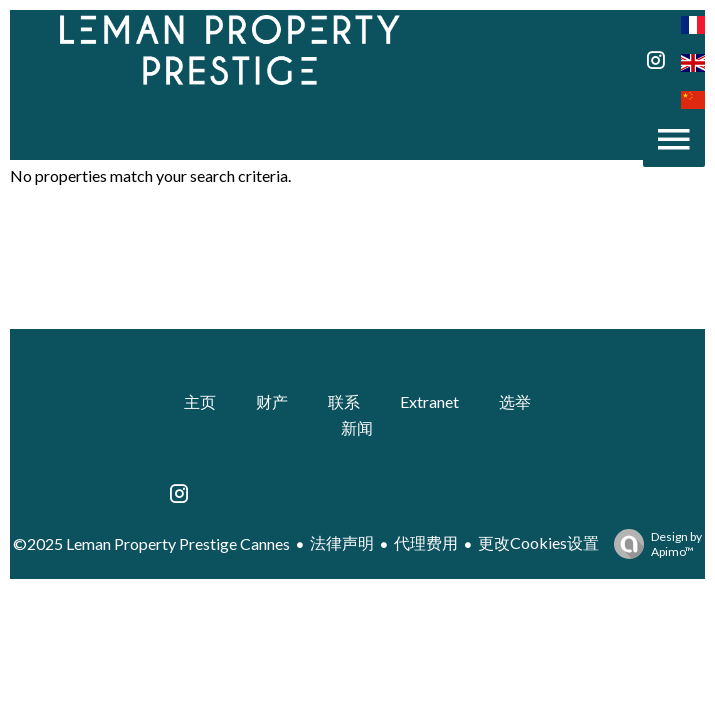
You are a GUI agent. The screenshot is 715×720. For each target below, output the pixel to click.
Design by (653, 544)
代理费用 (426, 542)
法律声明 (342, 542)
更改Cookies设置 (538, 542)
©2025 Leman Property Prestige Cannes (151, 543)
